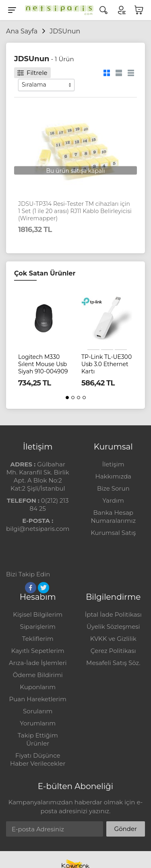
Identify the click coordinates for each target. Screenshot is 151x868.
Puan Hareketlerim (38, 699)
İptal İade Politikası (113, 614)
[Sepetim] (139, 10)
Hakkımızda (113, 476)
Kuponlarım (38, 687)
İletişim (113, 464)
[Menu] (12, 10)
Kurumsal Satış (113, 533)
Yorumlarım (38, 723)
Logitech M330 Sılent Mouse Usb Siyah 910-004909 (43, 364)
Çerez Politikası (113, 651)
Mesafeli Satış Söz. (113, 663)
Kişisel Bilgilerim (38, 614)
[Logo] (57, 10)
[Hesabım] (121, 10)
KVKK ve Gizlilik (113, 639)
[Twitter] (43, 588)
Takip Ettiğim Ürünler (38, 739)
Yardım (113, 500)
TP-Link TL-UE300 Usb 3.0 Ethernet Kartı (107, 364)
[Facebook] (31, 588)
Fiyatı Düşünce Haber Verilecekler (38, 759)
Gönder (126, 829)
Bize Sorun (113, 488)
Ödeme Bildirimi (38, 675)
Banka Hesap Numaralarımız (113, 517)
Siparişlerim (38, 627)
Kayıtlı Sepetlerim (38, 651)
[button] (67, 398)
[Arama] (103, 10)
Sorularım (38, 711)
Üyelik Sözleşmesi (113, 627)
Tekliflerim (38, 639)
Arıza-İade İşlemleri (38, 663)
